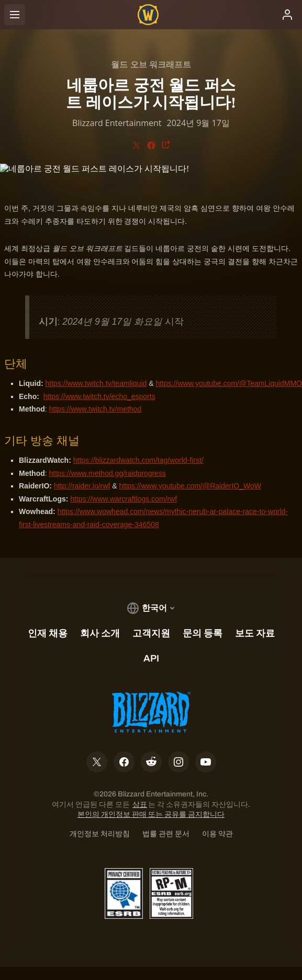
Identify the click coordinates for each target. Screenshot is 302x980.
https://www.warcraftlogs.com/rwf (124, 499)
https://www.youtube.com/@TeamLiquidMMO (229, 383)
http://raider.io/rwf (82, 486)
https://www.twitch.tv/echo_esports (99, 396)
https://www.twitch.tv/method (96, 409)
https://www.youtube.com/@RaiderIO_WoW (190, 486)
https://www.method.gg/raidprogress (108, 473)
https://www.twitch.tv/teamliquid (96, 383)
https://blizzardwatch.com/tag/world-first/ (138, 460)
